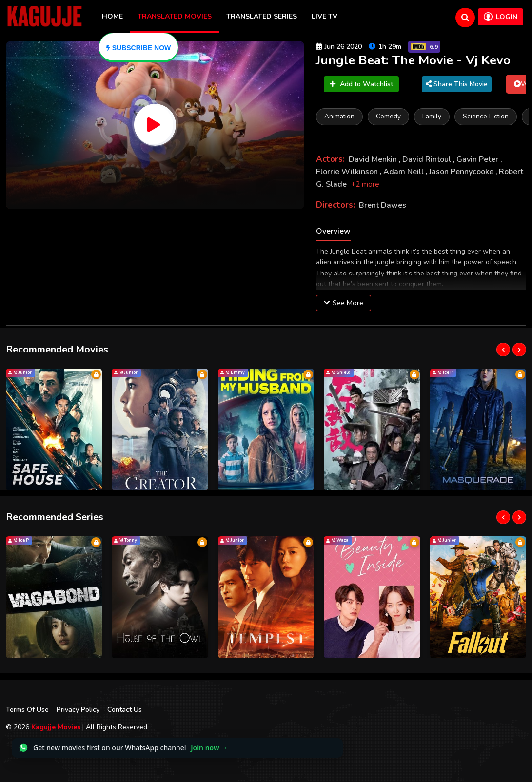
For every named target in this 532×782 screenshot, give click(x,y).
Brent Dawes (383, 205)
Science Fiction (486, 116)
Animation (339, 116)
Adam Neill (404, 172)
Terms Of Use (27, 710)
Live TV (325, 16)
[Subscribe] (138, 48)
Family (432, 116)
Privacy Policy (78, 710)
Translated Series (262, 16)
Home (112, 16)
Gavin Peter (478, 159)
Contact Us (125, 710)
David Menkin (374, 159)
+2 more (365, 184)
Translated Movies (175, 16)
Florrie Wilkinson (348, 172)
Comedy (388, 116)
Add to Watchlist (361, 84)
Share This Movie (457, 84)
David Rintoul (428, 159)
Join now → (209, 748)
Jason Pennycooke (462, 172)
